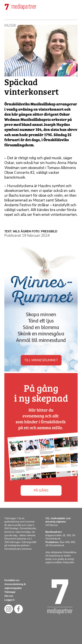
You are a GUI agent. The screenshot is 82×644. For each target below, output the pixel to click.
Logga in (9, 600)
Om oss (9, 596)
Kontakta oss (12, 580)
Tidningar (10, 592)
